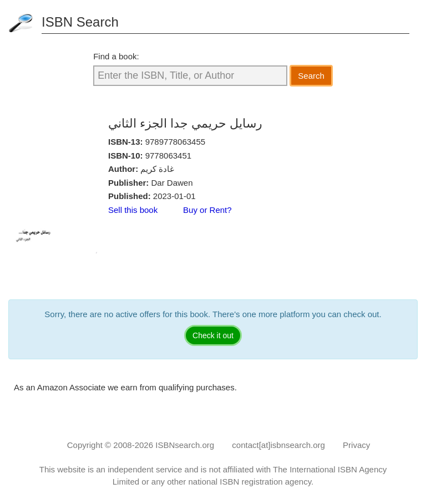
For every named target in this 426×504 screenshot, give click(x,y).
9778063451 (168, 156)
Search (311, 76)
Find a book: (116, 56)
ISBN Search (80, 22)
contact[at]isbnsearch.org (278, 445)
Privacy (356, 445)
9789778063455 (175, 142)
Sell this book (133, 210)
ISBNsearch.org (185, 445)
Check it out (213, 335)
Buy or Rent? (207, 210)
